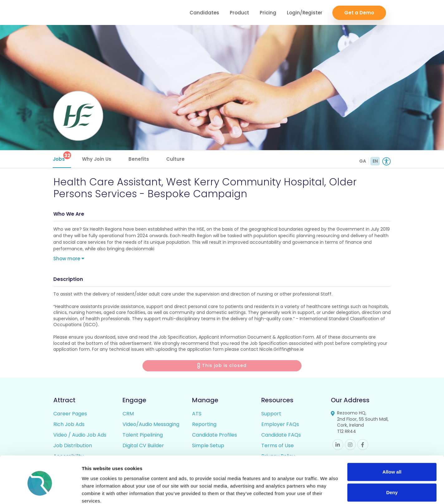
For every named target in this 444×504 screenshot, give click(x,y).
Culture (176, 159)
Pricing (268, 13)
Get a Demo (359, 13)
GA (363, 161)
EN (375, 161)
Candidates (204, 13)
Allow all (392, 446)
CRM (128, 415)
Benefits (139, 159)
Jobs (63, 157)
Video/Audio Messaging (151, 425)
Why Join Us (97, 159)
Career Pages (70, 415)
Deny (392, 466)
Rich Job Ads (69, 425)
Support (271, 415)
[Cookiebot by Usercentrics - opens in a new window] (40, 492)
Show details (96, 492)
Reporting (204, 425)
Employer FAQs (280, 425)
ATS (197, 415)
